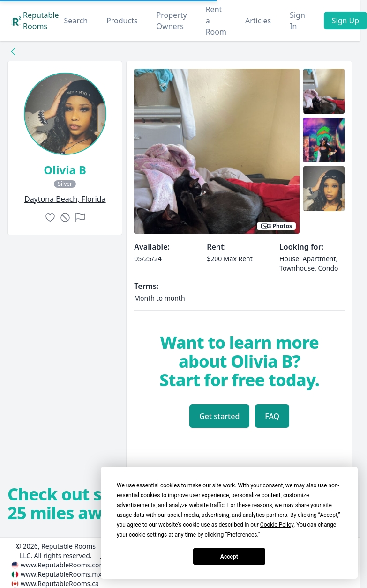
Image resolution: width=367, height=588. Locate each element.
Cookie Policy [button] (277, 525)
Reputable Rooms (35, 21)
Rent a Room (216, 21)
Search (76, 21)
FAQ (272, 416)
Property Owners (172, 21)
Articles (258, 21)
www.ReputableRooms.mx (61, 574)
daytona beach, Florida (65, 199)
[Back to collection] (13, 51)
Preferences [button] (242, 535)
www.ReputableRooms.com (63, 565)
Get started (219, 416)
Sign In (297, 21)
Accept (229, 557)
